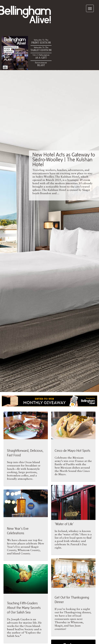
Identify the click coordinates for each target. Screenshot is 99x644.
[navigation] (90, 8)
